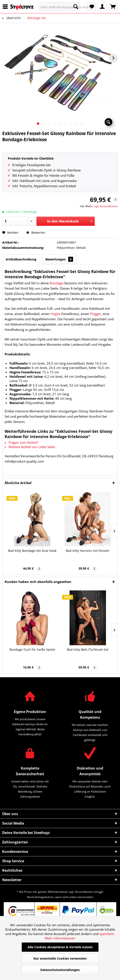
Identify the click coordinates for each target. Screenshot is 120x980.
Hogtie (55, 314)
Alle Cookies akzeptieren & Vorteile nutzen (60, 947)
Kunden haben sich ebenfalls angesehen (38, 582)
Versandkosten (84, 892)
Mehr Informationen (60, 938)
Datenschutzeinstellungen (60, 970)
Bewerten (36, 233)
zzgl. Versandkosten (106, 206)
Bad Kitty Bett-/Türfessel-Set (88, 649)
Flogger (96, 314)
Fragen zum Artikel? (21, 442)
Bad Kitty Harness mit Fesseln (88, 551)
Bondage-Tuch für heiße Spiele (32, 649)
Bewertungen (59, 259)
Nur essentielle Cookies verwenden (60, 958)
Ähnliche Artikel (18, 483)
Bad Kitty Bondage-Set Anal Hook (32, 551)
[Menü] (6, 7)
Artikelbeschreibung (21, 259)
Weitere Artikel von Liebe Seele (30, 447)
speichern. (107, 934)
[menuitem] (6, 7)
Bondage (56, 283)
